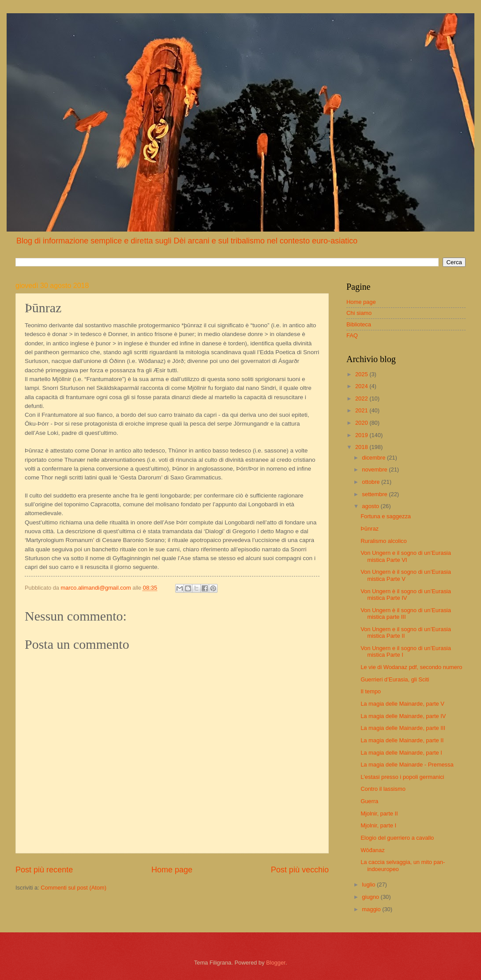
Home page (172, 870)
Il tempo (371, 691)
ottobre (372, 482)
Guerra (369, 801)
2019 (362, 435)
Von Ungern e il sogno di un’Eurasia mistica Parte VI (406, 556)
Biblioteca (359, 324)
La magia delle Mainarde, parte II (402, 740)
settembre (375, 494)
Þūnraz (370, 529)
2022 (362, 398)
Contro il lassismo (383, 789)
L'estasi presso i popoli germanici (402, 777)
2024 (362, 386)
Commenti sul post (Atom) (73, 888)
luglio (369, 885)
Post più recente (44, 870)
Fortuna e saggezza (386, 516)
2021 (362, 410)
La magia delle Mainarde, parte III (403, 728)
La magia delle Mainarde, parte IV (403, 716)
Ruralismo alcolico (383, 541)
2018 (362, 447)
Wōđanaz (372, 850)
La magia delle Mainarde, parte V (402, 704)
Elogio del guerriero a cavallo (397, 838)
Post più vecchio (300, 870)
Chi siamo (359, 313)
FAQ (352, 335)
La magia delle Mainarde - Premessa (407, 765)
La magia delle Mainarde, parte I (401, 753)
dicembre (374, 458)
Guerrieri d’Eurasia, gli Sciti (395, 679)
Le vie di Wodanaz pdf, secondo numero (411, 667)
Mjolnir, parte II (379, 814)
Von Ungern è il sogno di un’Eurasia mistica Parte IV (406, 595)
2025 (362, 374)
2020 (362, 423)
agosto (371, 506)
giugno (371, 897)
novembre (375, 469)
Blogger (276, 963)
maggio (372, 909)
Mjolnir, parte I (378, 825)
